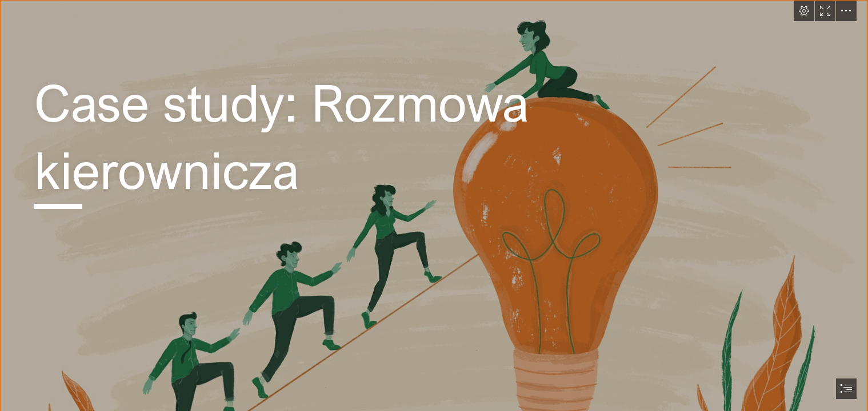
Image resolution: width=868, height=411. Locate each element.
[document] (434, 205)
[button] (804, 11)
